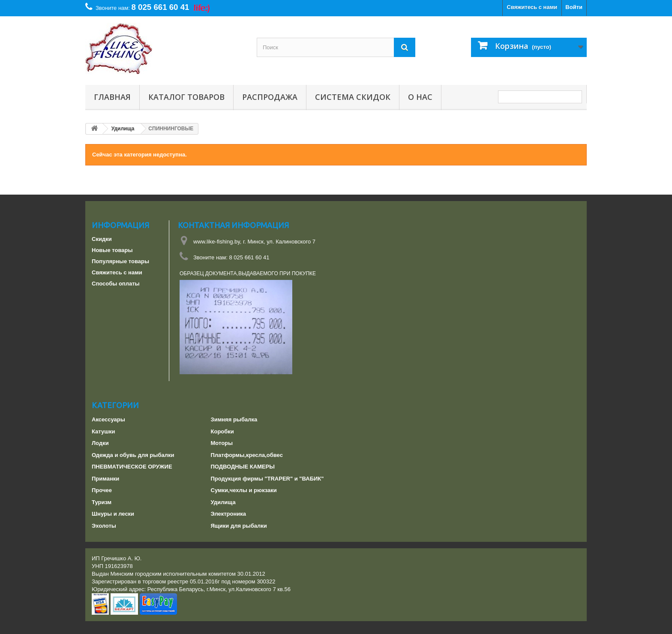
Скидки (102, 239)
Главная (112, 97)
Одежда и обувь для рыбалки (133, 455)
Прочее (102, 490)
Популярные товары (120, 261)
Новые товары (112, 250)
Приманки (105, 479)
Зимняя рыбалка (234, 419)
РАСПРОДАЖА (270, 97)
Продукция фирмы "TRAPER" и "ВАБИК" (267, 479)
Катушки (103, 431)
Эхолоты (104, 526)
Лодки (100, 443)
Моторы (222, 443)
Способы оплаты (116, 284)
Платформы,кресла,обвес (247, 455)
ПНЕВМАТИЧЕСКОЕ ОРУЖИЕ (132, 467)
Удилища (223, 502)
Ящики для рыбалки (239, 526)
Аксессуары (108, 419)
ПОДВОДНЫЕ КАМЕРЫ (243, 467)
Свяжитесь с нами (532, 7)
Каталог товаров (186, 97)
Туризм (102, 502)
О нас (420, 97)
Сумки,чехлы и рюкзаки (244, 490)
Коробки (222, 431)
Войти (574, 7)
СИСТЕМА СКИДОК (353, 97)
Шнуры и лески (113, 514)
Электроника (229, 514)
